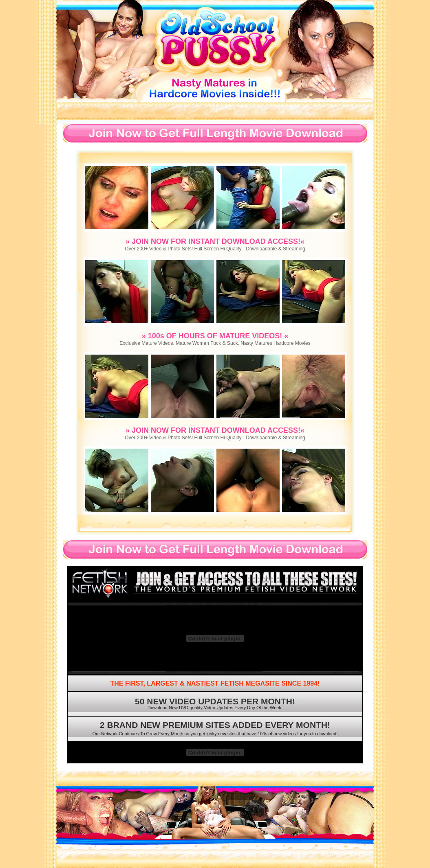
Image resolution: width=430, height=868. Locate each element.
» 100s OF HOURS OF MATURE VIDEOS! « (215, 336)
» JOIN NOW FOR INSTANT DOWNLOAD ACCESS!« (215, 241)
